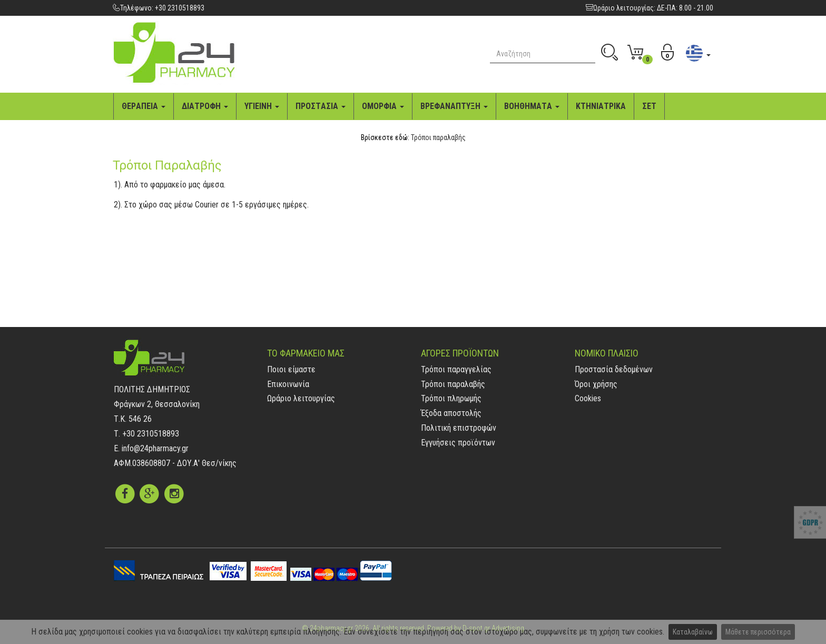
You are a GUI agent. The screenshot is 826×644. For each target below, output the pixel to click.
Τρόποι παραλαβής (438, 137)
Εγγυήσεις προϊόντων (458, 443)
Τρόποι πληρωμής (451, 398)
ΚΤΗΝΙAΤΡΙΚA (601, 106)
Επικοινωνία (288, 384)
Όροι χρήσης (596, 384)
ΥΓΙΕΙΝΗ (262, 106)
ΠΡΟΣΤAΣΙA (321, 106)
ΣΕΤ (649, 106)
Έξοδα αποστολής (451, 413)
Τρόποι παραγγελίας (456, 369)
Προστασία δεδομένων (614, 369)
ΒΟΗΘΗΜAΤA (532, 106)
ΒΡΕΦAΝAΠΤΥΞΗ (454, 106)
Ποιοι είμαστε (291, 369)
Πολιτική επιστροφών (459, 428)
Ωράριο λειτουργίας (301, 398)
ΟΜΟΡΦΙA (383, 106)
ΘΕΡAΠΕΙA (144, 106)
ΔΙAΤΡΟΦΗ (205, 106)
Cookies (588, 398)
